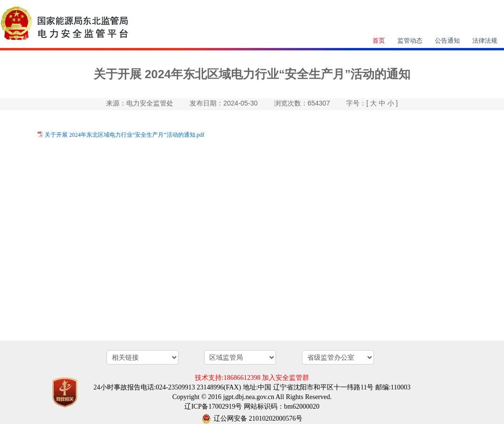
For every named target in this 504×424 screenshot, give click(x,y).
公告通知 (447, 41)
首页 (379, 41)
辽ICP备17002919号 (213, 406)
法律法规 (485, 41)
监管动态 (410, 41)
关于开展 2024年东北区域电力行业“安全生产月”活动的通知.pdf (125, 135)
